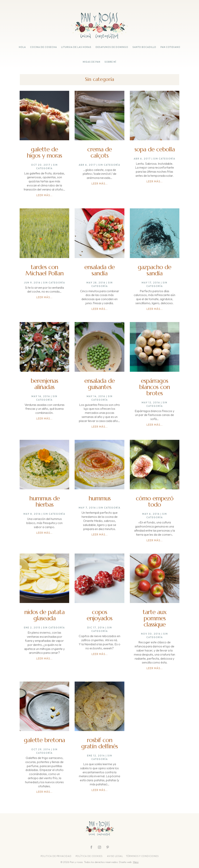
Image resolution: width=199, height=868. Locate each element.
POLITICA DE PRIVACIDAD (56, 856)
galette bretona (44, 740)
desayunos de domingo (112, 47)
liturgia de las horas (76, 47)
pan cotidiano (170, 47)
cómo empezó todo (155, 501)
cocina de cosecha (44, 47)
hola (22, 47)
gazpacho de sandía (154, 270)
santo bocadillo (144, 47)
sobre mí (110, 62)
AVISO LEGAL (115, 856)
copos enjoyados (99, 615)
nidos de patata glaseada (44, 615)
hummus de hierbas (45, 501)
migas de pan (92, 62)
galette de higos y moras (44, 152)
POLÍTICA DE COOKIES (89, 856)
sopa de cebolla (155, 149)
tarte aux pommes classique (155, 618)
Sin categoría (109, 165)
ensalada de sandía (99, 270)
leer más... (44, 195)
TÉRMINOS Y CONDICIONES (142, 856)
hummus (100, 498)
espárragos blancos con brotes (154, 387)
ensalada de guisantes (99, 384)
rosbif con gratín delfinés (99, 743)
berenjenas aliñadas (44, 384)
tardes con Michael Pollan (45, 270)
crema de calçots (99, 152)
